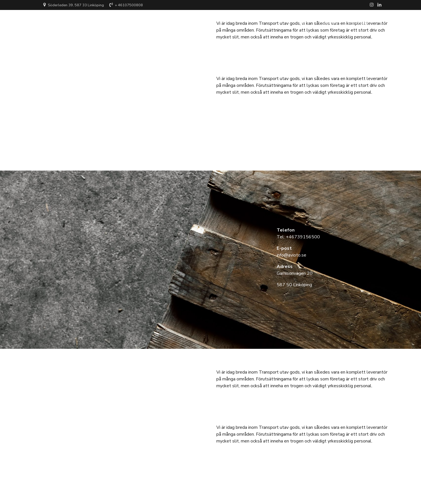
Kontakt (360, 21)
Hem (302, 21)
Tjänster (329, 21)
